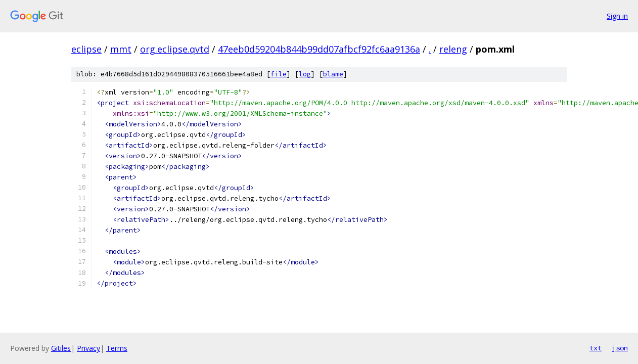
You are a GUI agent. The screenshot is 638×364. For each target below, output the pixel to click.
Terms (117, 348)
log (305, 74)
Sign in (617, 16)
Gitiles (61, 348)
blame (333, 74)
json (620, 348)
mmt (121, 49)
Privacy (88, 348)
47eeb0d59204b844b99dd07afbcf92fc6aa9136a (319, 49)
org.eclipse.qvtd (175, 49)
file (279, 74)
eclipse (86, 49)
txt (596, 348)
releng (453, 49)
